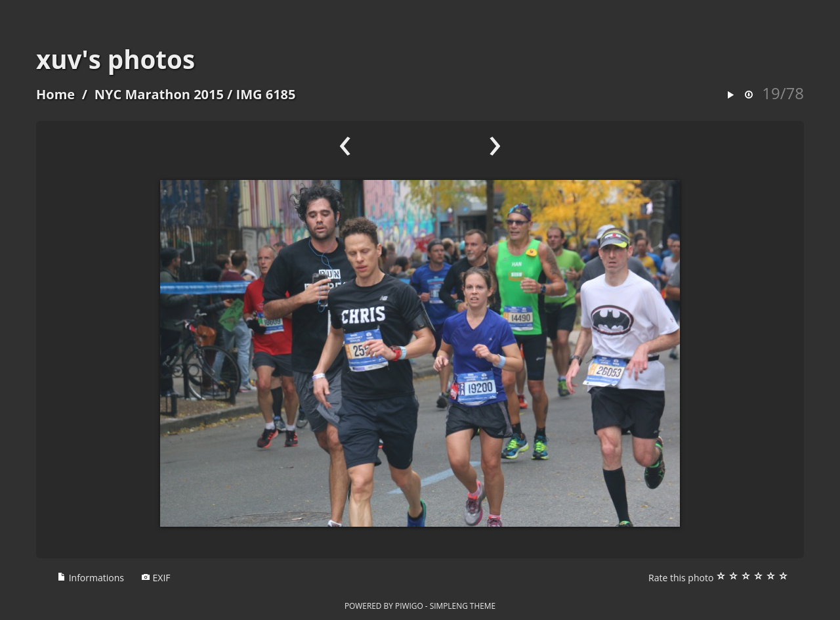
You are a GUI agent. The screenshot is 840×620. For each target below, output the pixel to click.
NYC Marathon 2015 (159, 94)
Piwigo (409, 606)
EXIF (156, 578)
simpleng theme (463, 606)
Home (55, 94)
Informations (91, 578)
